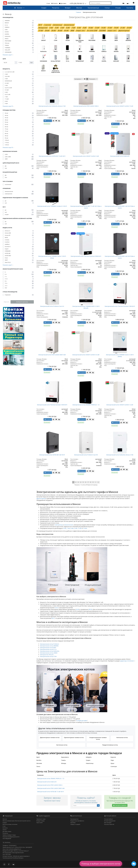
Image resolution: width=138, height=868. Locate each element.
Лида (112, 760)
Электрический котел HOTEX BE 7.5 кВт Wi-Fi (52, 156)
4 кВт (57, 28)
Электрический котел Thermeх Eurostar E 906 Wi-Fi (120, 306)
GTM (92, 61)
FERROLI (104, 51)
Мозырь (64, 763)
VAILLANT (116, 61)
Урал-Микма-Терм (80, 41)
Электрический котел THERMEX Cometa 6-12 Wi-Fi (52, 206)
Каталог (18, 8)
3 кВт (51, 28)
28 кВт (47, 31)
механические (69, 25)
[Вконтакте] (14, 864)
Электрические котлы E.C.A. (48, 649)
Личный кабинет (109, 819)
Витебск (39, 760)
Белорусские (43, 28)
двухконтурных (41, 499)
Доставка (62, 3)
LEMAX (68, 51)
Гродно (88, 760)
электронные (57, 25)
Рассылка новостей (109, 824)
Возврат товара (40, 821)
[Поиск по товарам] (110, 3)
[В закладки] (56, 121)
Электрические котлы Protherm (49, 644)
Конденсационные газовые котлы (98, 738)
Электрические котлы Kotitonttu (50, 651)
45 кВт (66, 31)
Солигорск (114, 766)
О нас (48, 3)
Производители (74, 819)
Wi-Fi (40, 25)
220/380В (102, 31)
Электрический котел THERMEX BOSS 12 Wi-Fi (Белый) (86, 307)
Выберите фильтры (22, 302)
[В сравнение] (59, 121)
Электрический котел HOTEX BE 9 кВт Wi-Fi (52, 455)
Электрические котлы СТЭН (48, 656)
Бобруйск (89, 757)
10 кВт (91, 28)
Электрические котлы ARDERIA (49, 646)
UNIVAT (43, 40)
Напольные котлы (122, 737)
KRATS (56, 51)
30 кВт (54, 31)
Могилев (39, 763)
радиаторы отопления (127, 661)
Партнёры (73, 823)
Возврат (68, 8)
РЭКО (128, 61)
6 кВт (68, 28)
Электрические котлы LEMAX (49, 653)
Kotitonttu (43, 51)
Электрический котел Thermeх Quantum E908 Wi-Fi (86, 256)
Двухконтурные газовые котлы (50, 737)
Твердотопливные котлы (110, 745)
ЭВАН (116, 40)
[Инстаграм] (5, 864)
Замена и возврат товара (9, 835)
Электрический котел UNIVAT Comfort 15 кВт (120, 106)
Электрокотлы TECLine (47, 655)
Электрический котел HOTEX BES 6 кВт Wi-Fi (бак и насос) (120, 257)
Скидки (44, 8)
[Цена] (9, 63)
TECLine (80, 51)
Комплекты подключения (56, 71)
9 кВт (85, 28)
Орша (112, 763)
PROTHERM (92, 40)
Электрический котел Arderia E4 (120, 156)
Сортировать (79, 79)
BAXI (128, 51)
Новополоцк (90, 763)
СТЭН (56, 40)
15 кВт (110, 28)
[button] (133, 3)
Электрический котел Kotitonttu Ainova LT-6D (52, 106)
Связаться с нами (41, 819)
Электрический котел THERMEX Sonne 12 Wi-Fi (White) (120, 356)
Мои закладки (108, 823)
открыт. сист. (81, 31)
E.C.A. (68, 61)
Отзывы (118, 8)
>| (98, 482)
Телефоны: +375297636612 (10, 846)
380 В (90, 609)
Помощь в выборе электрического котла (101, 864)
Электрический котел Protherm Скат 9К (86, 455)
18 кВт (116, 28)
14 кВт (103, 28)
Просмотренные (93, 8)
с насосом (47, 25)
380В (72, 31)
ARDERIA (128, 40)
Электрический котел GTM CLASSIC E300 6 (86, 106)
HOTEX (68, 40)
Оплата (54, 3)
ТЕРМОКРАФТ (80, 61)
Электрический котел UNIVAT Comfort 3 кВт (86, 156)
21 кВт (123, 28)
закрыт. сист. (112, 31)
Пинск (38, 766)
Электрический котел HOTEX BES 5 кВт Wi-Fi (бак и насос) (120, 207)
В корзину (48, 121)
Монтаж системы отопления (10, 824)
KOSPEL (104, 61)
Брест (38, 757)
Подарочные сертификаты (77, 821)
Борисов (113, 757)
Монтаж (79, 8)
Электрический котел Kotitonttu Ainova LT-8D (120, 455)
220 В (77, 609)
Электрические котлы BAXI (48, 648)
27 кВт (41, 31)
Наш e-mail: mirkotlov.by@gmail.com (12, 849)
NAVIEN (116, 51)
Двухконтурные (124, 31)
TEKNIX (104, 40)
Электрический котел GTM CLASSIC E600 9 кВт (52, 355)
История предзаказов (110, 821)
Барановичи (65, 757)
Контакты (130, 8)
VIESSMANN (43, 61)
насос (57, 608)
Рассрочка (56, 8)
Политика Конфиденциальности (11, 837)
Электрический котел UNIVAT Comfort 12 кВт (120, 405)
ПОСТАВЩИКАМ (7, 839)
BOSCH (43, 71)
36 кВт (60, 31)
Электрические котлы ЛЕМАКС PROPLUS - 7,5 (86, 405)
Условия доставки (82, 721)
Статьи (107, 8)
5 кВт (62, 28)
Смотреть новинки (120, 805)
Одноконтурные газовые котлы (74, 737)
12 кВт (97, 28)
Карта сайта (40, 823)
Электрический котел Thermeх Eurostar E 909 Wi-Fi (52, 405)
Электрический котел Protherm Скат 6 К (52, 306)
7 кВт (74, 28)
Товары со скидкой (75, 824)
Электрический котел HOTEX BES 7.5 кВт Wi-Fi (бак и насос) (86, 207)
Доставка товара (7, 831)
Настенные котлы (62, 745)
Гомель (63, 760)
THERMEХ (92, 51)
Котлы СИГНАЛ (56, 61)
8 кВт (79, 28)
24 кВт (129, 28)
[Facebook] (9, 864)
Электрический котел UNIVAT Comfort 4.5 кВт (86, 355)
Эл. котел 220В (92, 31)
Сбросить (7, 302)
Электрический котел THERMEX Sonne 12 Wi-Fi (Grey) (52, 257)
